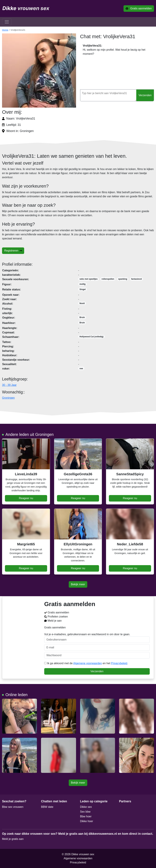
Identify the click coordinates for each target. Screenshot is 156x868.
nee (81, 369)
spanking (123, 279)
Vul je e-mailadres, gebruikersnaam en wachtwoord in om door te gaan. (97, 638)
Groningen (8, 398)
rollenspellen (108, 279)
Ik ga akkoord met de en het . (86, 663)
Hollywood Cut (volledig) (91, 337)
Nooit (82, 303)
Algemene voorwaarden (88, 663)
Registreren (13, 251)
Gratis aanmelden (139, 8)
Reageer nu (26, 498)
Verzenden (145, 95)
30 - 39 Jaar (9, 385)
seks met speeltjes (88, 279)
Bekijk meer (78, 584)
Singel (83, 289)
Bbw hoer (86, 816)
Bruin (82, 317)
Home (5, 30)
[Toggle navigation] (7, 22)
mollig (82, 284)
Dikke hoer (87, 821)
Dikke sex (86, 807)
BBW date (47, 807)
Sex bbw (85, 812)
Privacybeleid (119, 663)
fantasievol (137, 279)
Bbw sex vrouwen (13, 807)
